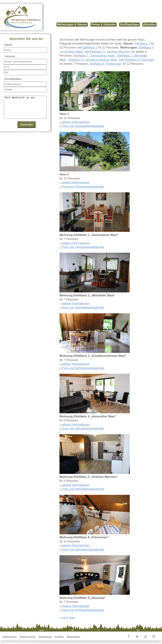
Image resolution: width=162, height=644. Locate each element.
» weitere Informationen (75, 122)
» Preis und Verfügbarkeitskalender (82, 126)
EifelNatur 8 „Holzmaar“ (139, 60)
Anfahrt (59, 637)
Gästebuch (45, 637)
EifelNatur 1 (143, 44)
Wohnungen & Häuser (72, 24)
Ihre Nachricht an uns (25, 109)
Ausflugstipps (129, 24)
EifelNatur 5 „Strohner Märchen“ (110, 52)
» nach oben (67, 618)
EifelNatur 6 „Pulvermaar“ (106, 64)
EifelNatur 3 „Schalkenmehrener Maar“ (93, 60)
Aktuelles (149, 24)
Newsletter (74, 637)
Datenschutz (28, 637)
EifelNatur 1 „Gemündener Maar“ (94, 56)
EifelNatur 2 (90, 48)
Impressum (10, 637)
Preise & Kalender (104, 24)
